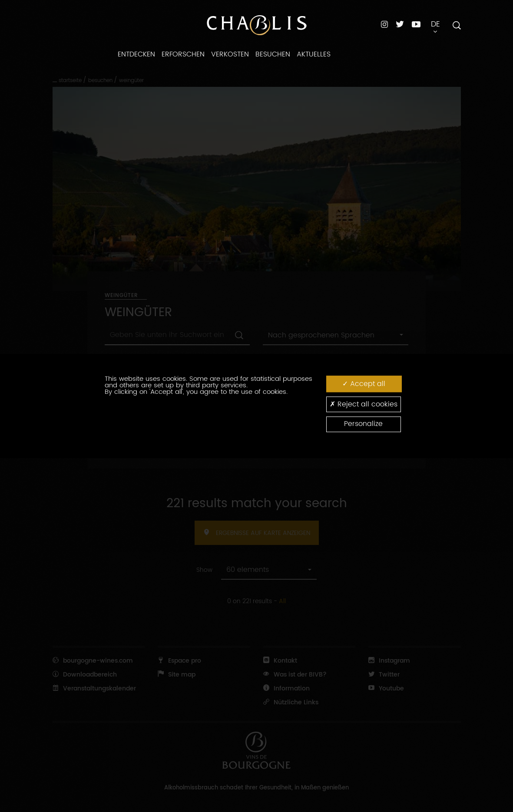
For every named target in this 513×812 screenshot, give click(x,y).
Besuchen (273, 54)
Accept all (364, 384)
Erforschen (183, 54)
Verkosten (230, 54)
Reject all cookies (364, 404)
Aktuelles (314, 54)
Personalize (363, 424)
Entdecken (136, 54)
